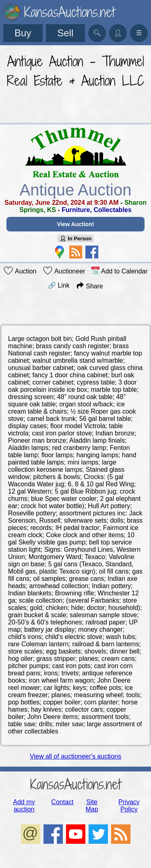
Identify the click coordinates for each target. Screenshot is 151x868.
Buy (23, 33)
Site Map (92, 806)
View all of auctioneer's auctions (75, 756)
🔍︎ (97, 33)
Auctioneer (64, 271)
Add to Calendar (119, 271)
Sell (65, 33)
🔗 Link (59, 285)
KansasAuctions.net (75, 784)
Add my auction (24, 806)
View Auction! (76, 224)
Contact (62, 802)
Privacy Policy (129, 806)
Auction (20, 271)
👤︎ (118, 33)
